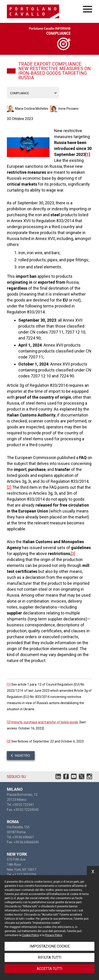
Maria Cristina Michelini (32, 109)
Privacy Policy (54, 935)
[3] (73, 554)
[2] (9, 487)
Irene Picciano (69, 109)
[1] (88, 154)
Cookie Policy (30, 935)
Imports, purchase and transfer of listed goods (45, 722)
